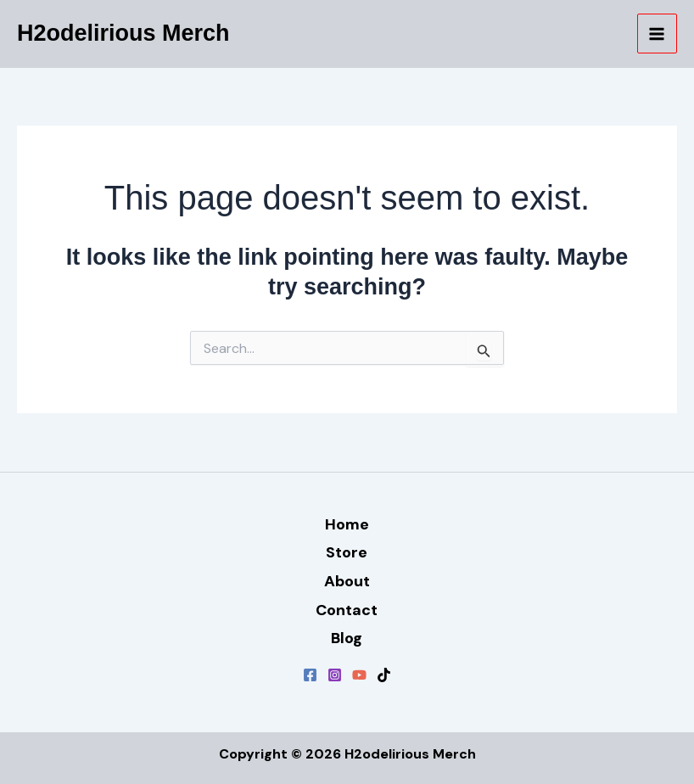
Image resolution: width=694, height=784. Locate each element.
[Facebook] (310, 675)
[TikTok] (384, 675)
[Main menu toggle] (658, 34)
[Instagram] (335, 675)
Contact (347, 610)
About (347, 581)
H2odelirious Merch (123, 33)
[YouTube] (359, 675)
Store (347, 552)
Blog (347, 638)
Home (347, 524)
